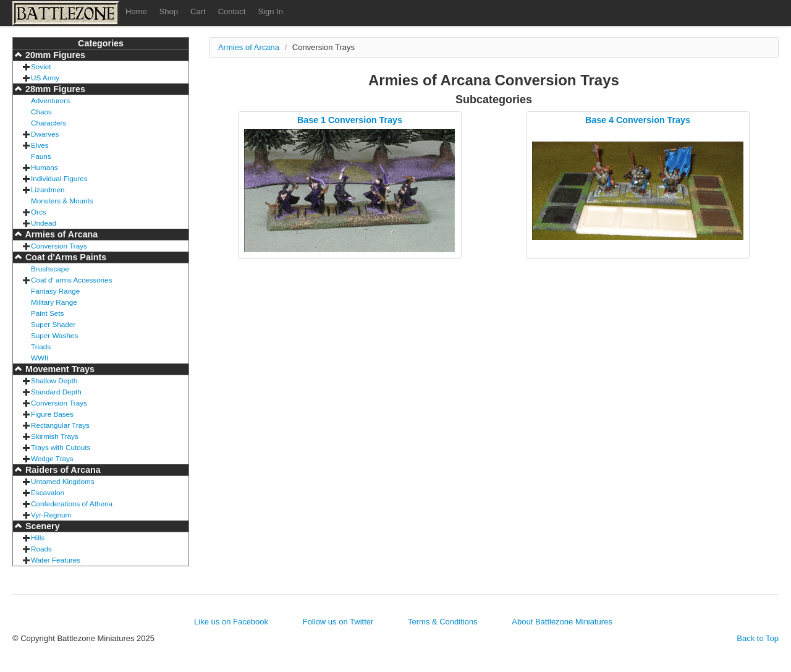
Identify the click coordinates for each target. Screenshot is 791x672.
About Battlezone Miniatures (562, 622)
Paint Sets (47, 313)
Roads (41, 549)
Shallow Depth (54, 381)
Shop (169, 11)
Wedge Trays (52, 458)
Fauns (41, 156)
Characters (49, 123)
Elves (40, 145)
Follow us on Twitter (338, 622)
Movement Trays (59, 369)
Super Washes (54, 335)
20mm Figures (54, 55)
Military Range (54, 302)
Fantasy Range (55, 291)
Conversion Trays (59, 246)
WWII (40, 358)
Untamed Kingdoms (63, 481)
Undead (44, 223)
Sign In (270, 11)
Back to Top (758, 638)
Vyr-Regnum (51, 515)
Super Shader (53, 324)
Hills (38, 538)
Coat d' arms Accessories (72, 280)
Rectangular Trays (60, 425)
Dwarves (45, 134)
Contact (232, 11)
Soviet (41, 66)
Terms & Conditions (443, 622)
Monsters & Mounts (62, 201)
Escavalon (48, 492)
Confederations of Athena (72, 504)
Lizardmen (48, 189)
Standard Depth (56, 392)
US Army (45, 78)
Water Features (56, 560)
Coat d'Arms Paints (65, 257)
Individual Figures (59, 178)
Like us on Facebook (231, 622)
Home (136, 11)
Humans (44, 167)
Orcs (39, 212)
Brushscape (50, 269)
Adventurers (50, 100)
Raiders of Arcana (62, 470)
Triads (41, 347)
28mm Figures (54, 89)
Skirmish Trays (55, 436)
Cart (198, 11)
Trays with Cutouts (61, 447)
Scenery (41, 526)
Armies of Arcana (60, 234)
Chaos (41, 112)
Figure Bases (52, 414)
